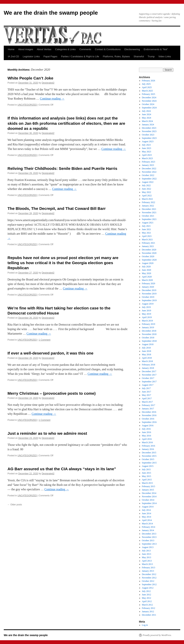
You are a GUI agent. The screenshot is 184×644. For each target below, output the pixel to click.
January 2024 (148, 125)
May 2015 (147, 476)
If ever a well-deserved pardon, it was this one (50, 353)
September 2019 (149, 300)
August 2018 (148, 344)
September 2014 (149, 503)
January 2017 (148, 409)
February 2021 (149, 243)
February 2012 (149, 608)
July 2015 (146, 469)
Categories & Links (65, 49)
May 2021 (147, 233)
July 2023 (146, 145)
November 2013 (149, 537)
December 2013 (149, 534)
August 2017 (148, 385)
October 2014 (148, 500)
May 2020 (147, 273)
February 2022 (149, 202)
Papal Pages (51, 56)
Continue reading (52, 99)
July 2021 (146, 226)
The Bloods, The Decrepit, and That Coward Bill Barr (57, 208)
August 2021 (148, 223)
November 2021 (149, 212)
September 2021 (149, 219)
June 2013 (147, 554)
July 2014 (146, 510)
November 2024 (149, 101)
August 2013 (148, 547)
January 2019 (148, 327)
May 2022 (147, 192)
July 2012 (146, 591)
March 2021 (147, 240)
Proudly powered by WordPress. (157, 635)
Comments (85, 49)
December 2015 (149, 453)
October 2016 (148, 419)
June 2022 (147, 189)
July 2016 (146, 429)
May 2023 (147, 152)
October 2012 (148, 581)
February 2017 (149, 405)
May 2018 (147, 355)
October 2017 (148, 378)
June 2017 (147, 392)
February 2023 (149, 162)
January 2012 (148, 611)
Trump (151, 56)
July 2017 (146, 388)
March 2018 (147, 361)
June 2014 (147, 513)
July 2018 (146, 348)
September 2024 (149, 108)
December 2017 (149, 371)
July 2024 (146, 111)
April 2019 (147, 317)
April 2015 (147, 480)
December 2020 (149, 250)
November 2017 (149, 375)
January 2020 (148, 287)
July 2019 (146, 307)
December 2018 (149, 331)
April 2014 (147, 520)
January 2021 (148, 246)
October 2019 (148, 297)
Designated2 (48, 83)
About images (26, 49)
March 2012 (147, 605)
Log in (145, 625)
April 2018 (147, 358)
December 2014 (149, 493)
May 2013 (147, 557)
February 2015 (149, 486)
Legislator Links (31, 56)
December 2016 (149, 412)
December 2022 (149, 169)
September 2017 (149, 382)
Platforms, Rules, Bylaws (116, 56)
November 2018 (149, 334)
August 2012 (148, 588)
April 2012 (147, 601)
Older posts (15, 505)
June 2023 (147, 148)
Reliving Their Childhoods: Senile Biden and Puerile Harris (62, 168)
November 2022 (149, 172)
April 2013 (147, 561)
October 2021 (148, 216)
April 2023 (147, 155)
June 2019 (147, 311)
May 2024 (147, 118)
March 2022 (147, 199)
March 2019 (147, 321)
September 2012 (149, 584)
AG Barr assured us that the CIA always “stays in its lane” (62, 469)
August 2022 (148, 182)
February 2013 (149, 568)
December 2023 (149, 128)
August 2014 (148, 507)
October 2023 (148, 135)
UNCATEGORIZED (27, 105)
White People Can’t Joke (30, 78)
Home (11, 49)
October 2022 (148, 175)
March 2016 (147, 442)
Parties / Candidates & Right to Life (80, 56)
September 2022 (149, 179)
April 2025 (147, 87)
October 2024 (148, 104)
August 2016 (148, 426)
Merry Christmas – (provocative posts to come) (52, 393)
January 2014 (148, 530)
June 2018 (147, 351)
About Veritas (44, 49)
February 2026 (149, 81)
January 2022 (148, 206)
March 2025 (147, 91)
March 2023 (147, 158)
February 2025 (149, 94)
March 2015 (147, 483)
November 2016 (149, 415)
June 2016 (147, 432)
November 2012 (149, 578)
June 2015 (147, 473)
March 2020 (147, 280)
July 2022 (146, 185)
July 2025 (146, 84)
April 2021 (147, 236)
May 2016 (147, 436)
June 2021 (147, 229)
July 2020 (146, 267)
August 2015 (148, 466)
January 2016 (148, 449)
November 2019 (149, 294)
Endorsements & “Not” (156, 49)
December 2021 (149, 209)
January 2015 (148, 490)
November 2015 (149, 456)
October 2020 (148, 256)
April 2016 (147, 439)
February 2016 (149, 446)
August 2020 (148, 263)
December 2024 (149, 98)
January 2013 (148, 571)
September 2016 (149, 422)
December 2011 (149, 615)
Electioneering (132, 49)
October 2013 (148, 540)
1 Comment (44, 340)
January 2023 (148, 165)
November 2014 (149, 497)
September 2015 (149, 463)
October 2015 (148, 459)
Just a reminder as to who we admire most (47, 433)
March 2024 (147, 121)
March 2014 (147, 524)
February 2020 (149, 283)
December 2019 (149, 290)
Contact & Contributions (108, 49)
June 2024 (147, 114)
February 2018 (149, 365)
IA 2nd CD (13, 56)
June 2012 (147, 595)
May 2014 (147, 517)
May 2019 (147, 314)
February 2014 (149, 527)
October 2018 (148, 338)
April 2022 (147, 196)
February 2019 (149, 324)
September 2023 (149, 138)
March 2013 (147, 564)
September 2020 (149, 260)
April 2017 (147, 398)
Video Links (165, 56)
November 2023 (149, 131)
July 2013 (146, 551)
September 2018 (149, 341)
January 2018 (148, 368)
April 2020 (147, 277)
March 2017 (147, 402)
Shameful (139, 56)
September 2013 (149, 544)
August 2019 (148, 304)
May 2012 (147, 598)
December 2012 (149, 574)
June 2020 (147, 270)
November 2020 (149, 253)
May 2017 (147, 395)
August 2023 (148, 141)
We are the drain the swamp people (51, 13)
